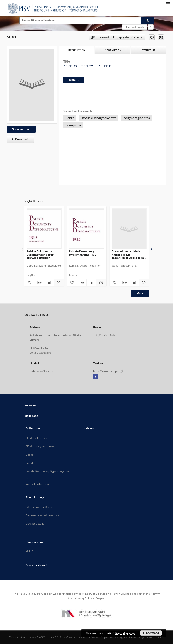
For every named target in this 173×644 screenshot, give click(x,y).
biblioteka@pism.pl (43, 371)
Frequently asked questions (43, 515)
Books (30, 455)
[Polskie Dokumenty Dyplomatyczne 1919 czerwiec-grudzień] (44, 229)
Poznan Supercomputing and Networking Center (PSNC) (127, 637)
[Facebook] (96, 377)
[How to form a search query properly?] (151, 27)
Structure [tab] (149, 50)
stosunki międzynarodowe (99, 118)
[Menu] (168, 3)
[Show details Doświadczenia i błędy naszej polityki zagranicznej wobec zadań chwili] (143, 283)
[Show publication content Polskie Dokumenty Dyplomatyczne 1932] (91, 283)
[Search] (147, 20)
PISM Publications (37, 438)
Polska (70, 118)
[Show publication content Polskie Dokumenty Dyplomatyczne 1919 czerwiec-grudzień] (49, 283)
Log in (29, 551)
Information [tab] (113, 50)
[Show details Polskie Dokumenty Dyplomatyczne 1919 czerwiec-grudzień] (58, 283)
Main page (31, 416)
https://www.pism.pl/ (108, 371)
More (140, 293)
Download (19, 139)
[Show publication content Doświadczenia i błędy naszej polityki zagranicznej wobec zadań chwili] (134, 283)
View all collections (37, 484)
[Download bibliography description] (39, 283)
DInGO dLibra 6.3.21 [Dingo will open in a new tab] (50, 637)
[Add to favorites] (152, 37)
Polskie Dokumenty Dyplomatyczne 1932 (83, 253)
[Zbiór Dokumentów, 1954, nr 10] (32, 85)
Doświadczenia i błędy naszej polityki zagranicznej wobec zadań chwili (129, 254)
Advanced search (135, 27)
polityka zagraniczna (137, 118)
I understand (151, 633)
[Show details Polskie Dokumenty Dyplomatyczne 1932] (101, 283)
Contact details (35, 524)
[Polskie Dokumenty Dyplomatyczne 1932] (87, 229)
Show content (21, 129)
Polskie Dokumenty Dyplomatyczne (47, 471)
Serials (30, 463)
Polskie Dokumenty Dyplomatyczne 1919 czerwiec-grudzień (40, 254)
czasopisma (73, 125)
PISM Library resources (40, 446)
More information (125, 633)
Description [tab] (77, 50)
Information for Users (39, 507)
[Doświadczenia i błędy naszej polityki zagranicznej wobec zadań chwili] (129, 229)
